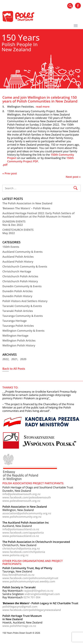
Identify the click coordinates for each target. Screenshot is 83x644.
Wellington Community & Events (23, 331)
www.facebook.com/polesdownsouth (27, 497)
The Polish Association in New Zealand (27, 203)
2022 (5, 359)
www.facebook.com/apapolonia (23, 533)
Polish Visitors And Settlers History (25, 301)
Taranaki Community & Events (22, 306)
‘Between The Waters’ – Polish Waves (26, 208)
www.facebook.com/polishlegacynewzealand (32, 610)
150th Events (11, 247)
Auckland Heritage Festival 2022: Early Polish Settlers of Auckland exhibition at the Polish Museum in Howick (38, 215)
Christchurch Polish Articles (20, 276)
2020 (23, 359)
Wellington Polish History (19, 345)
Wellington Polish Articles (19, 340)
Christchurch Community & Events (25, 266)
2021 (14, 359)
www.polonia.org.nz (15, 555)
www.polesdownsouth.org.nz (21, 501)
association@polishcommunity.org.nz (27, 513)
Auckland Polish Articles (18, 257)
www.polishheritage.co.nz (19, 626)
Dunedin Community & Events (22, 286)
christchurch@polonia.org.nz (21, 548)
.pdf (5, 165)
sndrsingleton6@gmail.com (42, 594)
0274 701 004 (32, 597)
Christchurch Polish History (20, 281)
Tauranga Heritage (14, 321)
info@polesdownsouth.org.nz (21, 494)
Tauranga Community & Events (23, 316)
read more (43, 107)
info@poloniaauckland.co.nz (21, 529)
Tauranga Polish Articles (18, 326)
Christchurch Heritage (17, 271)
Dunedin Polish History (17, 296)
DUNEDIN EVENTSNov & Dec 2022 (14, 223)
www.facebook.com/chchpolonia (24, 552)
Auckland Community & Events (22, 252)
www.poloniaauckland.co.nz (21, 536)
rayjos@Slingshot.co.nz (38, 591)
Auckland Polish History (18, 262)
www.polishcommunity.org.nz (22, 517)
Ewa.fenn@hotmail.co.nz (18, 575)
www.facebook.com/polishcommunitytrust (30, 578)
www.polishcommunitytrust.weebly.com (29, 581)
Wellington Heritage (15, 336)
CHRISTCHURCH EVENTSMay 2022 (18, 231)
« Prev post (10, 173)
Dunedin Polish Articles (17, 291)
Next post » (73, 177)
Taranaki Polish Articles (18, 311)
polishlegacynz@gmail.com (20, 607)
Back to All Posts (14, 369)
